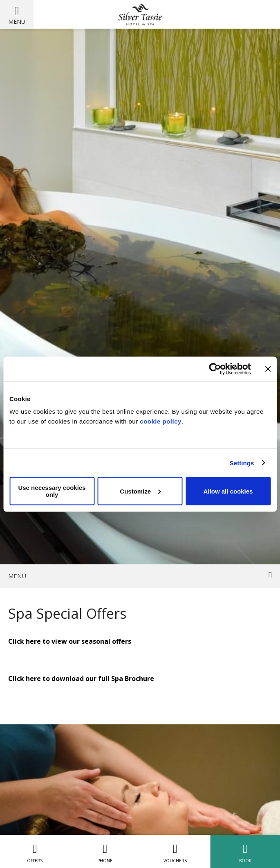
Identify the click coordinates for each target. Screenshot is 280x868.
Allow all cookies (228, 491)
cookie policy (161, 421)
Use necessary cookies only (52, 491)
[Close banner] (268, 369)
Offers (35, 851)
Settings (242, 463)
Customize (140, 491)
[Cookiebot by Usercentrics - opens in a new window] (215, 369)
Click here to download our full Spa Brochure (81, 679)
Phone (105, 851)
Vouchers (175, 851)
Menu (17, 21)
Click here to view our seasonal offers (70, 641)
